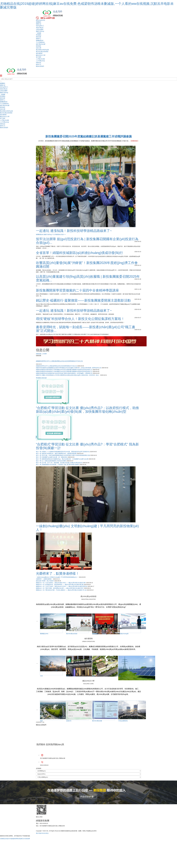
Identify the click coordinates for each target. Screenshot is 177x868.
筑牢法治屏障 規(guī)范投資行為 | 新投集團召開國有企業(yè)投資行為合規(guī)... (87, 241)
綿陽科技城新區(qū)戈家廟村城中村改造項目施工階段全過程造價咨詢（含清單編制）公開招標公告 (64, 373)
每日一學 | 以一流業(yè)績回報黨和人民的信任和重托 (51, 461)
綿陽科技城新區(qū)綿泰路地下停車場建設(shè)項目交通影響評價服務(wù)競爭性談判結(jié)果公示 (64, 371)
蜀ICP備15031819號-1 (42, 833)
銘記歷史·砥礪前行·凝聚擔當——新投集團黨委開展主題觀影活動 (83, 300)
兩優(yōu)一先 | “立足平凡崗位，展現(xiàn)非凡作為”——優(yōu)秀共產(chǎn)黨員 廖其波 (62, 586)
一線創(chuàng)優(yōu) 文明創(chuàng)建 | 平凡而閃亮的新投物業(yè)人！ (57, 577)
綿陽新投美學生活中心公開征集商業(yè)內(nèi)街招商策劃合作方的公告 (59, 361)
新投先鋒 (39, 37)
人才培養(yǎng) (40, 61)
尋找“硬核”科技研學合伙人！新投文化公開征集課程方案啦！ (80, 319)
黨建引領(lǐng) (40, 31)
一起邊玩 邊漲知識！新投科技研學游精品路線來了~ (74, 311)
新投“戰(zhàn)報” (41, 44)
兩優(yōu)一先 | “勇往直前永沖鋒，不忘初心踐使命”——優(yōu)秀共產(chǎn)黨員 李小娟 (61, 590)
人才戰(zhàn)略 (40, 59)
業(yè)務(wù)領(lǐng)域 (42, 50)
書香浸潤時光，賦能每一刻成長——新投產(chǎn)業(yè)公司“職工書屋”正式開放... (86, 329)
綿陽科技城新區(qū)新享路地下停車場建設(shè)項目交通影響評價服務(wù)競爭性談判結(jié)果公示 (64, 370)
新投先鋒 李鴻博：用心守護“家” (45, 581)
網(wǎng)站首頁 (41, 20)
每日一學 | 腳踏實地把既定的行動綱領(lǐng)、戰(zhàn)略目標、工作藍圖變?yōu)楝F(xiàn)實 (62, 459)
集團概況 (39, 22)
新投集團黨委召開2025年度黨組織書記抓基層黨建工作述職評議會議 (89, 136)
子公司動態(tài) (40, 42)
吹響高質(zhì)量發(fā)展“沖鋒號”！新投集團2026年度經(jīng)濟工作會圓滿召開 (87, 265)
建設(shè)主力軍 (41, 55)
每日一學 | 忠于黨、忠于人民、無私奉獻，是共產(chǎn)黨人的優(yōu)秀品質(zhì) (59, 463)
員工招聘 (39, 57)
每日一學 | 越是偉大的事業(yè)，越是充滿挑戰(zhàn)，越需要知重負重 (56, 453)
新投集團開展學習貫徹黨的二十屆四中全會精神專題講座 (77, 290)
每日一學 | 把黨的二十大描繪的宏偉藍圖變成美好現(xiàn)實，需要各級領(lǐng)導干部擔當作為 (63, 452)
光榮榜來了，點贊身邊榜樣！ (44, 579)
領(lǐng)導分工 (40, 26)
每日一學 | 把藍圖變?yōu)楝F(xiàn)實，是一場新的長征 (52, 457)
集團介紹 (39, 24)
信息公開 (39, 48)
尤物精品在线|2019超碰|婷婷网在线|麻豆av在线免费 (15, 839)
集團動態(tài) (40, 40)
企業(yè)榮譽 (40, 29)
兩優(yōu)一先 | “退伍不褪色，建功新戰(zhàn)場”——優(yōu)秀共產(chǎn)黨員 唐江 (60, 588)
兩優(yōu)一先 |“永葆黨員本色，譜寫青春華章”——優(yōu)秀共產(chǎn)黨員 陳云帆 (60, 585)
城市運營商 (39, 53)
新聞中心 (39, 39)
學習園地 (39, 35)
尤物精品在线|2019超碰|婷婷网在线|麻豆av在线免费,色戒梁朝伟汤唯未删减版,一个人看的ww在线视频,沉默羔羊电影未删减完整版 (87, 5)
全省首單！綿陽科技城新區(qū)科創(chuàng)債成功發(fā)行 (79, 253)
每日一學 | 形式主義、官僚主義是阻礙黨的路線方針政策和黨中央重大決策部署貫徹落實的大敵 (63, 455)
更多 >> (63, 234)
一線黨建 (39, 33)
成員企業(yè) (40, 28)
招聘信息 (39, 63)
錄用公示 (39, 64)
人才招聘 (44, 354)
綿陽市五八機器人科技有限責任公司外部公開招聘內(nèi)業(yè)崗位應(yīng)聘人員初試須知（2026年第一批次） (68, 375)
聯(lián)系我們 (40, 66)
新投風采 (39, 46)
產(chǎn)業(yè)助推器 (42, 52)
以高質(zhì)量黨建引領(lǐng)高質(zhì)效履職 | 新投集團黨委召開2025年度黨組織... (88, 278)
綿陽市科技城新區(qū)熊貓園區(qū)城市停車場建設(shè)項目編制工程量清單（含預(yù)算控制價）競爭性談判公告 (69, 368)
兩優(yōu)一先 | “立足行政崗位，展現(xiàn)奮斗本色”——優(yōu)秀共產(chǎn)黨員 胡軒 (61, 583)
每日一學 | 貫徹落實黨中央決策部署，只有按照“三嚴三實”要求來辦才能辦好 (58, 465)
